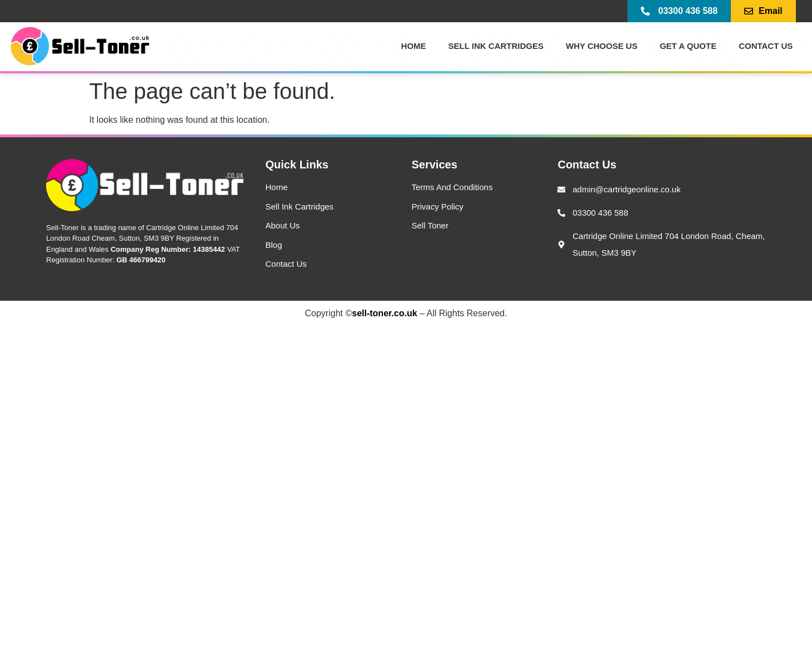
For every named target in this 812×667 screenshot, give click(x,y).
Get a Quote (688, 46)
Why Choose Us (602, 46)
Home (414, 46)
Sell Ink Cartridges (496, 46)
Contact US (766, 46)
